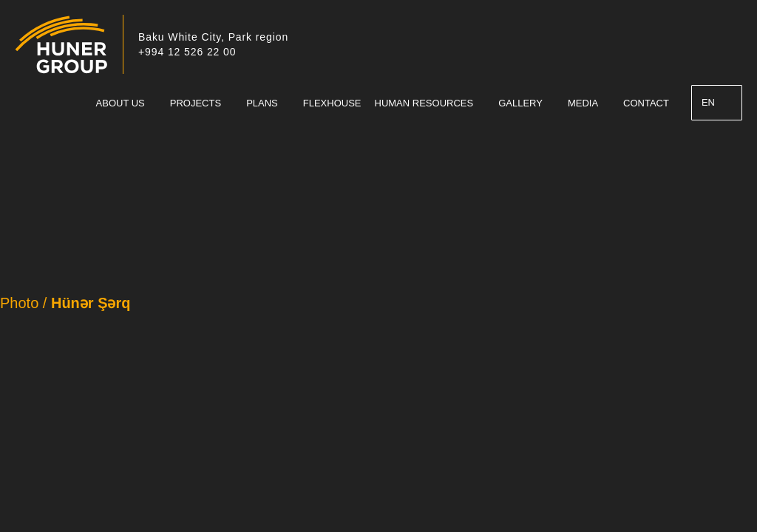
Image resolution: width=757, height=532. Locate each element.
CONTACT (646, 103)
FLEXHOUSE (332, 103)
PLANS (262, 103)
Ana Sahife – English (74, 103)
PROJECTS (196, 103)
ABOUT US (120, 103)
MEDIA (583, 103)
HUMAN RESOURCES (424, 103)
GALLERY (520, 103)
